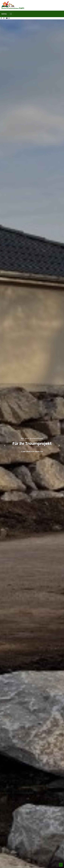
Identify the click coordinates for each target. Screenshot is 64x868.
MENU (4, 14)
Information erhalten (32, 451)
